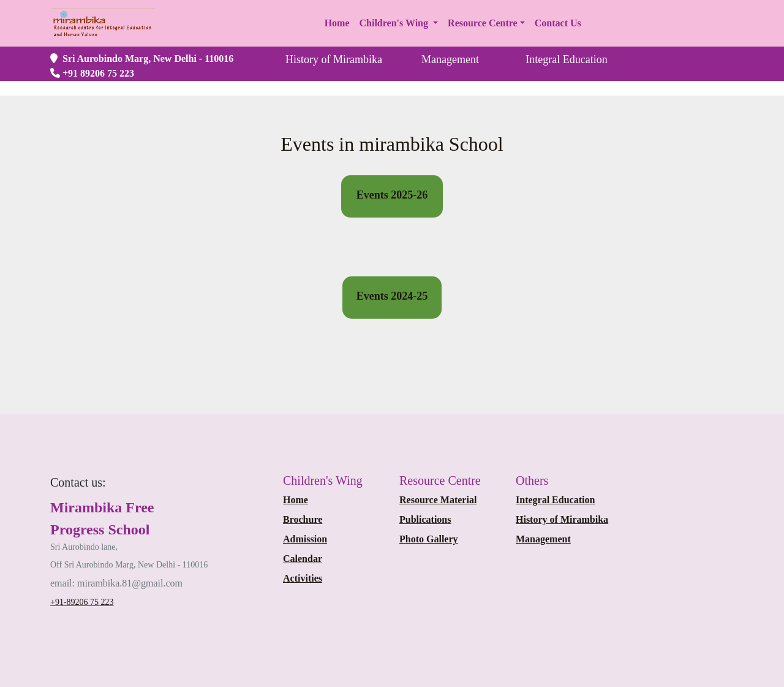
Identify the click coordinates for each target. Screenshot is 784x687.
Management (543, 539)
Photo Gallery (429, 539)
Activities (303, 578)
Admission (305, 539)
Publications (425, 519)
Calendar (303, 559)
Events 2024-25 (392, 296)
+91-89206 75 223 (82, 602)
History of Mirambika (562, 519)
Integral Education (555, 500)
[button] (399, 23)
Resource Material (438, 500)
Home (296, 500)
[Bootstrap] (78, 482)
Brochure (303, 519)
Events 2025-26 (392, 195)
